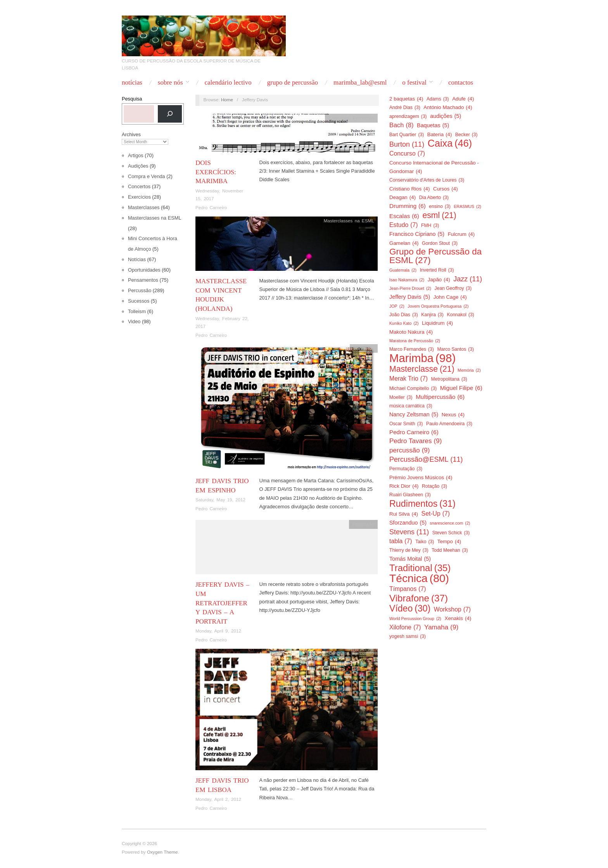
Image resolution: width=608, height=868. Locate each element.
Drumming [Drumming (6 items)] (408, 206)
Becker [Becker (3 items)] (466, 135)
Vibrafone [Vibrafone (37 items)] (419, 598)
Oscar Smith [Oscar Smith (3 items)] (406, 424)
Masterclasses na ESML (155, 218)
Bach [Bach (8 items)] (402, 125)
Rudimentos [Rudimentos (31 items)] (422, 504)
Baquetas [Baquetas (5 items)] (433, 125)
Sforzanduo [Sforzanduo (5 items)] (408, 523)
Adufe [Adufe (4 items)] (463, 99)
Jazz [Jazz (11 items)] (468, 279)
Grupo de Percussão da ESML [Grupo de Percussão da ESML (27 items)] (435, 256)
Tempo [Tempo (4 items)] (449, 542)
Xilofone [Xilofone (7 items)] (405, 627)
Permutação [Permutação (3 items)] (406, 469)
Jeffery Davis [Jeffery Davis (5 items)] (410, 297)
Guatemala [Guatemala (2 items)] (403, 270)
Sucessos (139, 301)
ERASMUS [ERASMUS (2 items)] (467, 206)
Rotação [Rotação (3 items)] (434, 486)
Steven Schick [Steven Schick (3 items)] (451, 533)
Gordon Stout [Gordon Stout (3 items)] (440, 243)
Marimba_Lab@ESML (360, 82)
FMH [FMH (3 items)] (430, 225)
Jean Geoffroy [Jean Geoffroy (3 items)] (453, 288)
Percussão (140, 290)
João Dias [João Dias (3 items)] (404, 315)
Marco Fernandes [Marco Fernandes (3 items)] (412, 349)
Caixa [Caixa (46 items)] (450, 143)
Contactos (461, 82)
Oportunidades (144, 270)
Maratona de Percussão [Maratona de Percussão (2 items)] (415, 341)
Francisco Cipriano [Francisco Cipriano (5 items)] (417, 234)
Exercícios (139, 197)
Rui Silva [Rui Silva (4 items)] (404, 514)
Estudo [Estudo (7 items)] (404, 225)
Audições (138, 166)
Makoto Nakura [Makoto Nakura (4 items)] (411, 332)
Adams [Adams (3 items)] (438, 99)
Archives (131, 134)
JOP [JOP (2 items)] (397, 306)
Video (134, 321)
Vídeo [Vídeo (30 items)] (410, 608)
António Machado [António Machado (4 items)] (448, 107)
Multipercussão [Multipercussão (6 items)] (440, 397)
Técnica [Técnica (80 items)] (419, 578)
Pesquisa (132, 99)
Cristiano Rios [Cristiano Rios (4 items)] (409, 189)
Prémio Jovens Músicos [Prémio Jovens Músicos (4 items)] (421, 478)
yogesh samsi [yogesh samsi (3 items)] (408, 636)
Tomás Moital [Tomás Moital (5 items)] (410, 559)
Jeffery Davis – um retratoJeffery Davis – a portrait (222, 603)
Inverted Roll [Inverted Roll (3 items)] (437, 270)
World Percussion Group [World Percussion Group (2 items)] (415, 619)
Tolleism (137, 311)
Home (227, 100)
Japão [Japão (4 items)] (439, 280)
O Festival (414, 82)
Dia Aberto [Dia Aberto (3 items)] (434, 198)
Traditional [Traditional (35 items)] (420, 568)
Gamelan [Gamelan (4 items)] (404, 243)
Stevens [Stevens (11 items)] (409, 532)
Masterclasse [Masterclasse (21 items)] (422, 369)
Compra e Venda (147, 176)
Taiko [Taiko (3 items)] (425, 542)
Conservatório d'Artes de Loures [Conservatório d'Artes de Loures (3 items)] (427, 180)
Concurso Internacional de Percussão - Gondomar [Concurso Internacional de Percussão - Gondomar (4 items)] (434, 168)
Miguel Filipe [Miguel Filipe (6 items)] (461, 388)
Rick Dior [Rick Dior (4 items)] (404, 486)
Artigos (136, 155)
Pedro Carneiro (211, 207)
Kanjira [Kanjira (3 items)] (432, 315)
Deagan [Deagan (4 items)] (402, 198)
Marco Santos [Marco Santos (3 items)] (455, 349)
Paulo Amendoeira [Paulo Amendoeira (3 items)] (449, 424)
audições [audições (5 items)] (446, 116)
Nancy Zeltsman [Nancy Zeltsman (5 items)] (414, 414)
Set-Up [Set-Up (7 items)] (436, 514)
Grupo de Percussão (293, 82)
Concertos (139, 186)
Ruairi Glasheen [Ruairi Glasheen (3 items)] (410, 495)
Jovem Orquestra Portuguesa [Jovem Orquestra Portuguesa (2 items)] (438, 306)
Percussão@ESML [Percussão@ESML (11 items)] (426, 459)
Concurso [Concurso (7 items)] (407, 154)
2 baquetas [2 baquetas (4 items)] (406, 99)
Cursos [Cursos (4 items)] (446, 189)
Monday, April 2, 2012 (218, 799)
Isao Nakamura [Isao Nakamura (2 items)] (407, 280)
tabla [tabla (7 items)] (401, 541)
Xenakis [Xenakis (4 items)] (458, 619)
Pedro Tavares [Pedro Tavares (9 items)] (415, 441)
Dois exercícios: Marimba (216, 172)
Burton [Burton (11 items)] (407, 144)
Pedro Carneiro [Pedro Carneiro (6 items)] (414, 432)
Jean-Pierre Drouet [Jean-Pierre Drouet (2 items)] (410, 288)
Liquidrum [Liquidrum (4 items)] (437, 323)
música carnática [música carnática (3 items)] (411, 406)
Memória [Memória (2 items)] (469, 370)
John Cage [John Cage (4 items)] (450, 297)
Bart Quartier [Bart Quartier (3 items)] (407, 135)
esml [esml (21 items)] (439, 215)
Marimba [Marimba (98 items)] (422, 358)
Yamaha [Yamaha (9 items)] (441, 627)
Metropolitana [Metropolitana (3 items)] (449, 379)
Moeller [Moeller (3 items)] (401, 397)
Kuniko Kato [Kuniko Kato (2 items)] (404, 323)
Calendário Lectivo (228, 82)
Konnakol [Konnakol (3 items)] (460, 315)
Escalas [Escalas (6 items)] (404, 216)
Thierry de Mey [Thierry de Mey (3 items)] (409, 550)
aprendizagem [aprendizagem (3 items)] (408, 116)
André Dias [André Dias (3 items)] (405, 107)
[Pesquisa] (170, 114)
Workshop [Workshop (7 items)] (452, 610)
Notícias (132, 82)
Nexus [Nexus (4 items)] (453, 415)
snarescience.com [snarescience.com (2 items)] (450, 523)
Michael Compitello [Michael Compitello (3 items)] (413, 388)
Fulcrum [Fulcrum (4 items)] (461, 234)
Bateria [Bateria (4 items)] (440, 135)
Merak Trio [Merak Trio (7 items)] (408, 379)
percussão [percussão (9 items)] (410, 450)
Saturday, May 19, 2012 (220, 500)
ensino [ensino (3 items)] (440, 206)
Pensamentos (143, 280)
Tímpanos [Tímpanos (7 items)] (408, 589)
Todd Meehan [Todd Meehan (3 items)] (450, 550)
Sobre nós (170, 82)
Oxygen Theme (162, 852)
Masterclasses (144, 207)
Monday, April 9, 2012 (218, 631)
